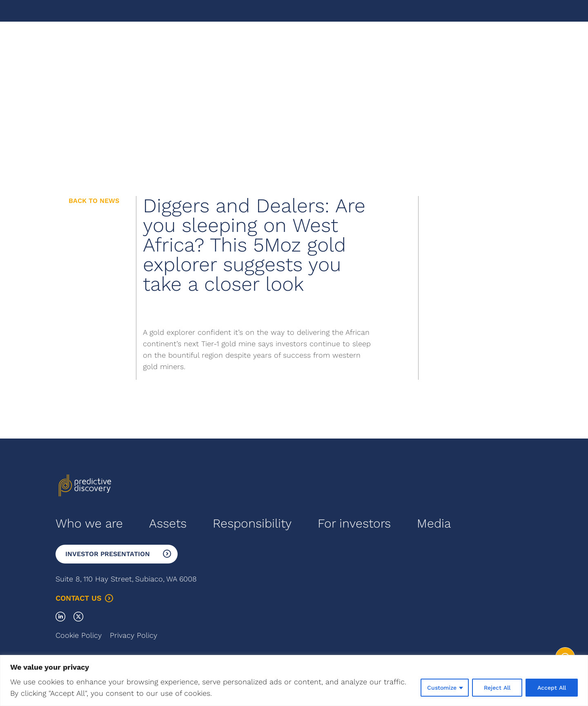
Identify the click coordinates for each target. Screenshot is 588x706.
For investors (354, 523)
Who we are (89, 523)
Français (494, 43)
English (462, 43)
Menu (524, 44)
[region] (294, 680)
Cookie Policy (79, 635)
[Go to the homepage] (85, 44)
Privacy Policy (134, 635)
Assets (168, 523)
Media (434, 523)
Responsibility (252, 523)
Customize (442, 688)
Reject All (497, 688)
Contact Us (84, 598)
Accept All (552, 688)
